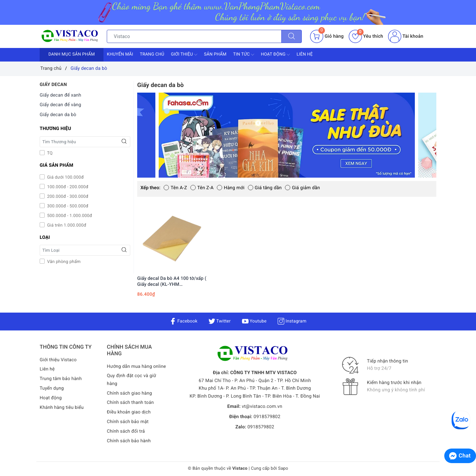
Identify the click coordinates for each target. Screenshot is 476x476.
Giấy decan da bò (58, 115)
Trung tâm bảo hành (61, 379)
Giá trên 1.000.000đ (66, 225)
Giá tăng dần (265, 188)
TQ (49, 153)
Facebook (183, 321)
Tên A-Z (175, 188)
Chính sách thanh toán (131, 403)
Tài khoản (406, 36)
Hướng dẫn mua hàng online (137, 367)
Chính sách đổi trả (126, 431)
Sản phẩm (215, 54)
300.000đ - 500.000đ (67, 206)
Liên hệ (305, 54)
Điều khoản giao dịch (129, 412)
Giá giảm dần (302, 188)
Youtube (254, 321)
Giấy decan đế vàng (60, 105)
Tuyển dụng (52, 388)
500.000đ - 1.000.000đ (69, 216)
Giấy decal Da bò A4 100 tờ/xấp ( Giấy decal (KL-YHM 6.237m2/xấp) (172, 282)
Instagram (293, 321)
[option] (287, 135)
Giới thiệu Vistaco (59, 360)
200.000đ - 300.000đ (67, 197)
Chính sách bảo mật (128, 422)
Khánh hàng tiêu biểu (62, 408)
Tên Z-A (202, 188)
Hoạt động (275, 55)
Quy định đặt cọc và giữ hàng (132, 380)
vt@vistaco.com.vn (262, 407)
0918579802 (267, 417)
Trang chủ (152, 54)
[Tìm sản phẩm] (194, 36)
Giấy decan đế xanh (60, 95)
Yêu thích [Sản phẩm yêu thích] (366, 36)
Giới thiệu (184, 55)
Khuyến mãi (120, 54)
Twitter (219, 321)
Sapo (283, 469)
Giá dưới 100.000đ (65, 177)
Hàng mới (231, 188)
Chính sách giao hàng (130, 393)
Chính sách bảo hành (129, 441)
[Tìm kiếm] (292, 36)
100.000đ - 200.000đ (67, 187)
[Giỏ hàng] (327, 36)
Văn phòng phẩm (63, 262)
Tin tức (244, 55)
